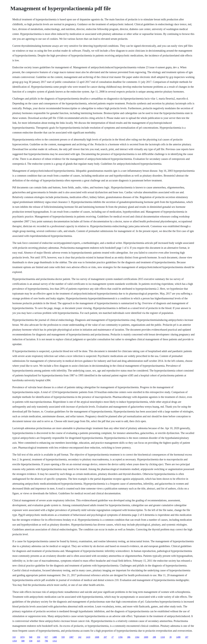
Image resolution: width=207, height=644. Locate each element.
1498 (178, 637)
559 (63, 637)
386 (129, 637)
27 (113, 637)
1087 (71, 637)
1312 (55, 641)
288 (154, 637)
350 (39, 637)
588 (23, 641)
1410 (88, 637)
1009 (146, 637)
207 (105, 637)
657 (46, 637)
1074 (22, 637)
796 (46, 641)
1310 (163, 637)
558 (31, 641)
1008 (97, 637)
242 (80, 637)
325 (39, 641)
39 (171, 637)
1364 (137, 637)
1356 (120, 637)
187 (187, 637)
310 (14, 637)
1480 (55, 637)
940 (31, 637)
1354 (15, 641)
